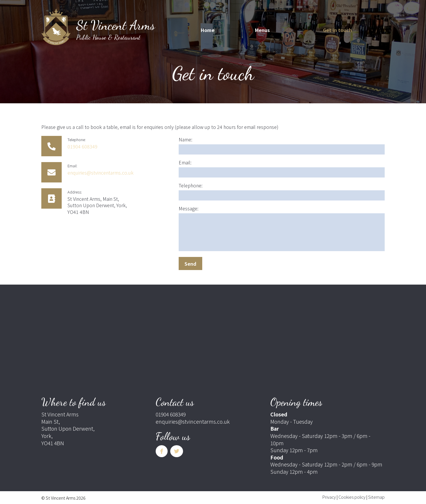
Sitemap (376, 497)
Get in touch (337, 30)
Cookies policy (352, 497)
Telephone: (191, 185)
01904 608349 (82, 146)
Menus (262, 30)
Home (208, 30)
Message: (189, 208)
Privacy (329, 497)
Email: (185, 162)
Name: (186, 139)
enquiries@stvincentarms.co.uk (101, 173)
